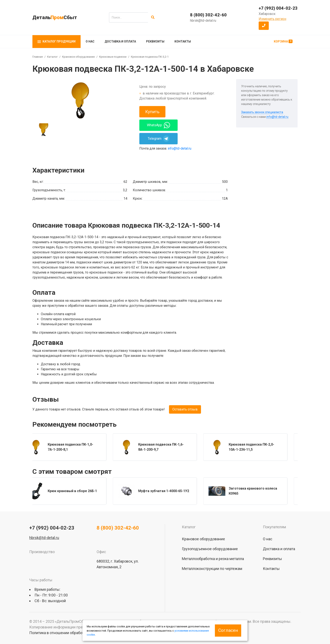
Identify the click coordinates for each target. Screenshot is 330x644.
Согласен (228, 630)
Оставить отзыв (185, 409)
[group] (80, 100)
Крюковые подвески (113, 57)
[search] (128, 17)
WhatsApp (158, 125)
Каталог (52, 57)
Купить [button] (152, 112)
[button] (264, 26)
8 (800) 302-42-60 (208, 15)
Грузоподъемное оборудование (210, 549)
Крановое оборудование (78, 57)
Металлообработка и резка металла (213, 559)
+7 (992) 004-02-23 (278, 8)
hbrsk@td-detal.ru (203, 21)
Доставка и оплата (120, 41)
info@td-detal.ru (180, 148)
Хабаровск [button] (267, 14)
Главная (38, 57)
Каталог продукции (57, 41)
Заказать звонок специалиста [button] (262, 112)
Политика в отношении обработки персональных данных (79, 633)
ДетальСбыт (55, 17)
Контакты (183, 41)
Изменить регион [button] (272, 19)
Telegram (159, 139)
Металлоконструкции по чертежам (212, 569)
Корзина (283, 41)
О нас (90, 41)
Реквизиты (155, 41)
